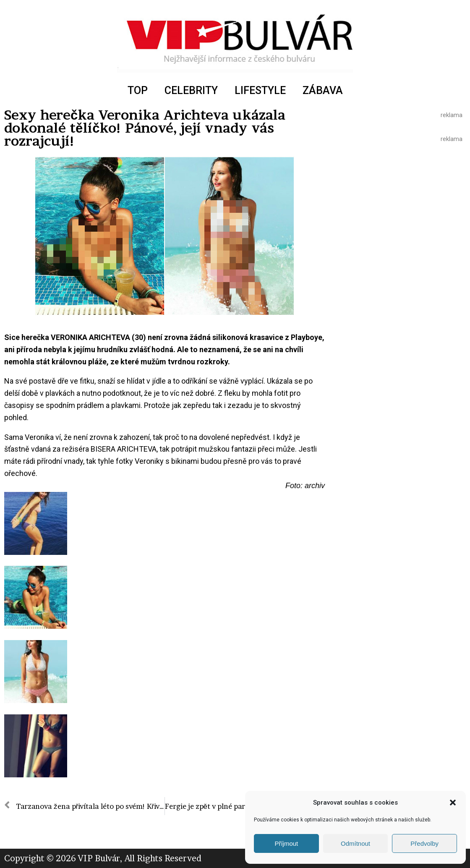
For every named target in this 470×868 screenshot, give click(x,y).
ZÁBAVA (323, 90)
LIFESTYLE (260, 90)
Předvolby (424, 843)
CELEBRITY (191, 90)
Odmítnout (355, 843)
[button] (453, 803)
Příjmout (286, 843)
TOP (138, 90)
